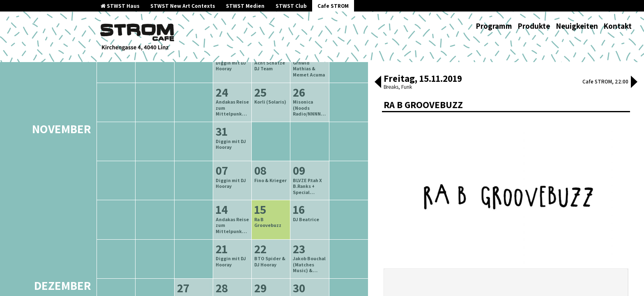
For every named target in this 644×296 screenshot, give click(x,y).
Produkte (534, 26)
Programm (494, 26)
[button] (378, 83)
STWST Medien (245, 6)
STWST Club (291, 6)
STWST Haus (120, 6)
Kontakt (618, 26)
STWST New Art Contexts (183, 6)
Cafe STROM (333, 6)
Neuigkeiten (577, 26)
